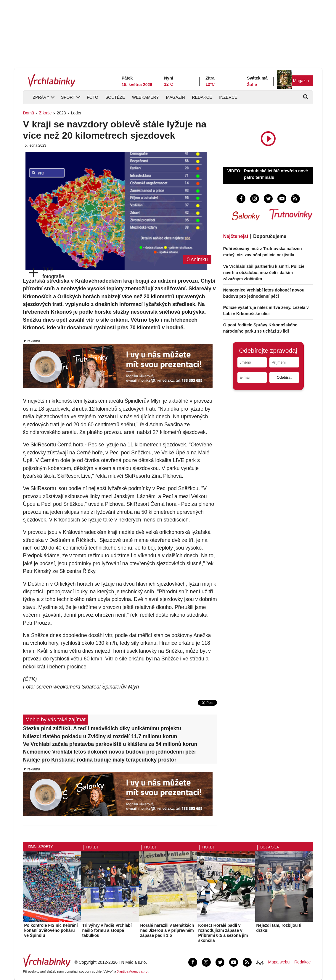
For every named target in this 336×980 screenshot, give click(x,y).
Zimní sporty (40, 847)
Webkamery (146, 97)
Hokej (92, 847)
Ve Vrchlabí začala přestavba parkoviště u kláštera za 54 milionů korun (110, 744)
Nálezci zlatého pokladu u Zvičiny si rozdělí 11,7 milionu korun (100, 736)
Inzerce (228, 97)
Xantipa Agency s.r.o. (133, 971)
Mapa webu (279, 962)
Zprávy (41, 97)
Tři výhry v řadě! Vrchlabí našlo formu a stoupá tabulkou (107, 930)
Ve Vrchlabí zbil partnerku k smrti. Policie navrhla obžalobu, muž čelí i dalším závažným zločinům (264, 273)
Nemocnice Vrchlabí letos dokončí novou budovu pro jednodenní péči (110, 752)
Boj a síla (270, 847)
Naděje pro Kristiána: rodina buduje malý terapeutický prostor (100, 760)
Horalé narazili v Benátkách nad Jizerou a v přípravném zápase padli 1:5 (167, 930)
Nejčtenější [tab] (236, 236)
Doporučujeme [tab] (270, 236)
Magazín (301, 81)
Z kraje (45, 113)
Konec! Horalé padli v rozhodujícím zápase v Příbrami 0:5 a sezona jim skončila (223, 933)
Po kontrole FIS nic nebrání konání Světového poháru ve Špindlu (51, 930)
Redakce (202, 97)
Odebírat (284, 377)
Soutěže (115, 97)
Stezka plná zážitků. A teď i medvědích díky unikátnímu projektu (102, 728)
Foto (93, 97)
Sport (68, 97)
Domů (29, 113)
